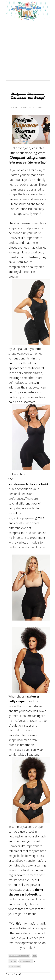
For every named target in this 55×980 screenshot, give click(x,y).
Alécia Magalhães (25, 107)
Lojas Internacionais (19, 956)
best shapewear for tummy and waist (28, 484)
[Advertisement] (27, 53)
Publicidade (15, 967)
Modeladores (26, 961)
